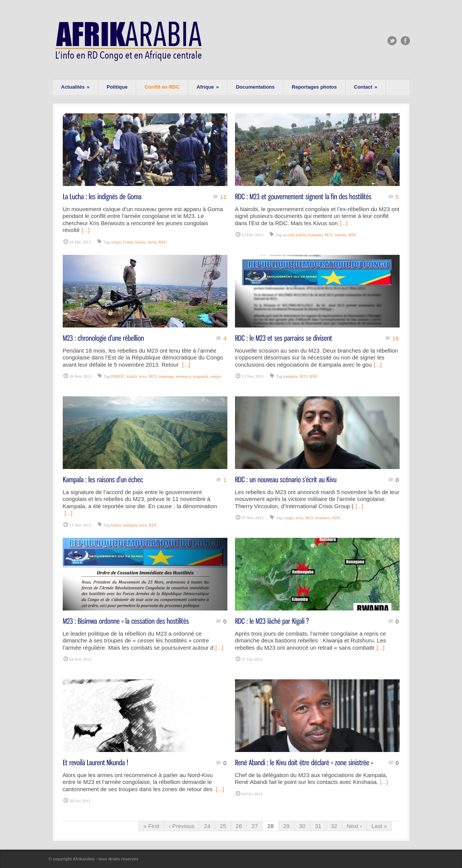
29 (287, 826)
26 (239, 826)
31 (318, 826)
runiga (216, 376)
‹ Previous (182, 826)
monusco (183, 376)
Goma (128, 242)
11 (223, 197)
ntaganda (201, 376)
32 (334, 826)
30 (302, 826)
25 (223, 826)
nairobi (341, 235)
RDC (163, 242)
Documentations (255, 87)
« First (151, 826)
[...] (86, 230)
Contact (366, 87)
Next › (354, 826)
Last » (379, 826)
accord (288, 235)
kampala (315, 235)
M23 (329, 235)
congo (116, 242)
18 (396, 338)
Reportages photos (314, 87)
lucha (152, 242)
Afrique (208, 87)
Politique (117, 87)
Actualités (75, 87)
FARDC (118, 376)
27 (255, 826)
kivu (143, 376)
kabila (141, 242)
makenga (166, 376)
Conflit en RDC (162, 87)
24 (207, 826)
